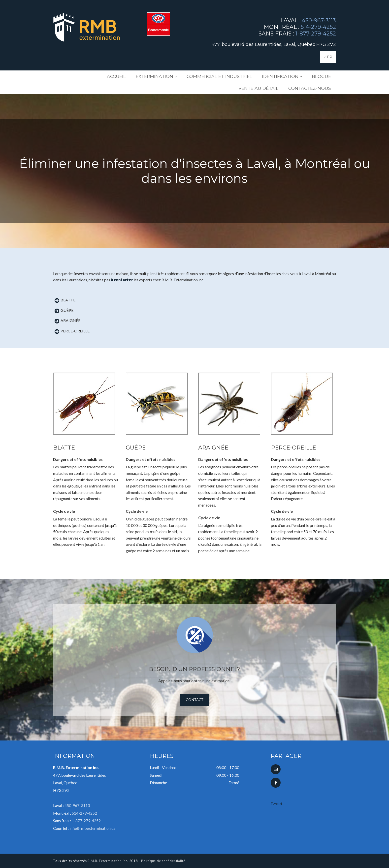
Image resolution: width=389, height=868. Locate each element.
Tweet (276, 804)
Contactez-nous (314, 88)
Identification (244, 76)
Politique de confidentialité (163, 861)
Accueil (101, 76)
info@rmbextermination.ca (92, 828)
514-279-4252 (318, 27)
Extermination (135, 76)
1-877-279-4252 (316, 34)
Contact (194, 700)
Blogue (280, 76)
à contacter (122, 280)
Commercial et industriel (191, 76)
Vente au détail (314, 76)
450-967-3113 (319, 20)
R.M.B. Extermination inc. (108, 861)
